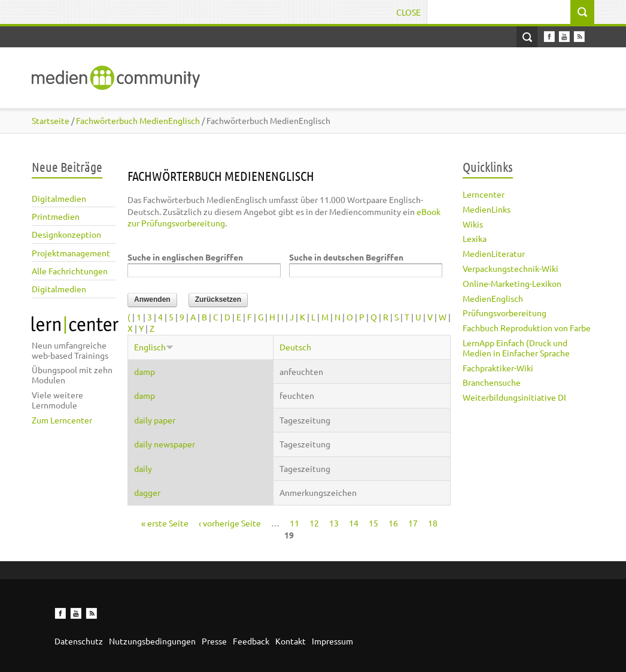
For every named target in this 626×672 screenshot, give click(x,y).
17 (413, 523)
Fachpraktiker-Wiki (498, 368)
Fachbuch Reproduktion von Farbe (527, 328)
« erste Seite (165, 523)
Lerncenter (484, 194)
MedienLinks (487, 209)
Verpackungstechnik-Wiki (510, 268)
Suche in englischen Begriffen (185, 257)
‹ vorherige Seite (230, 523)
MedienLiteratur (494, 253)
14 (354, 523)
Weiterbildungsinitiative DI (514, 397)
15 (373, 523)
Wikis (473, 224)
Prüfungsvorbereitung (505, 313)
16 (393, 523)
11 (294, 523)
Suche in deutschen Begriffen (346, 257)
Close (408, 12)
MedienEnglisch (493, 298)
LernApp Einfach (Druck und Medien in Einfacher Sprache (516, 348)
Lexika (475, 238)
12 (314, 523)
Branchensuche (492, 382)
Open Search (527, 37)
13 (334, 523)
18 (433, 523)
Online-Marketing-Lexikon (512, 283)
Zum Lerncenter (62, 420)
